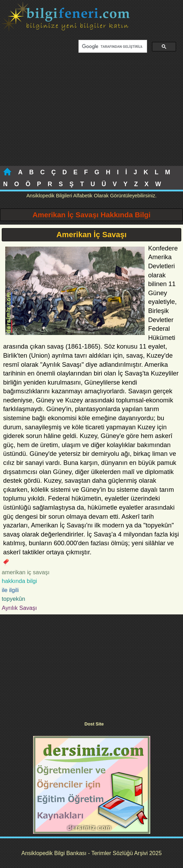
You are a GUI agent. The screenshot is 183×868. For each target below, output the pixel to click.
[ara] (112, 46)
